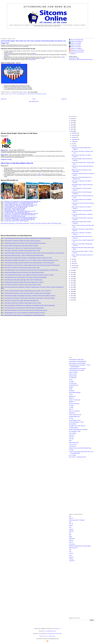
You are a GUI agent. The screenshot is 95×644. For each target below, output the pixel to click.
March (74, 263)
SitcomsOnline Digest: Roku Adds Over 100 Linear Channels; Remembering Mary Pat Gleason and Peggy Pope (33, 42)
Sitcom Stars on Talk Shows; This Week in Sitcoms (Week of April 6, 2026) (22, 268)
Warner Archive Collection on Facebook (78, 429)
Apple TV (71, 518)
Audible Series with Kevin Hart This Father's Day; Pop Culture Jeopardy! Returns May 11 (25, 243)
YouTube (71, 559)
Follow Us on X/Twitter (76, 43)
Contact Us (72, 54)
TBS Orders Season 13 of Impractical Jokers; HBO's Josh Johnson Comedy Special (24, 308)
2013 (72, 283)
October (74, 137)
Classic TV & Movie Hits (75, 400)
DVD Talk (71, 439)
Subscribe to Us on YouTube (77, 50)
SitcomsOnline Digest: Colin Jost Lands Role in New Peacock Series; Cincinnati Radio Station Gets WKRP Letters (31, 270)
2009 (72, 291)
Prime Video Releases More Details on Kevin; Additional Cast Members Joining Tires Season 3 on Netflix (29, 275)
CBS (70, 522)
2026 (72, 119)
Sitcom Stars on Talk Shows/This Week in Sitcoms (81, 60)
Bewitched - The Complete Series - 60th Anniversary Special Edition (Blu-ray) (22, 201)
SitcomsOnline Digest (40, 94)
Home (34, 99)
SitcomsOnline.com (50, 631)
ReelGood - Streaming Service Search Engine (80, 546)
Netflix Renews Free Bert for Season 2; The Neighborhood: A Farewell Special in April (25, 315)
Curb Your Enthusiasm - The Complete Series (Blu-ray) (17, 206)
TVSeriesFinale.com (74, 385)
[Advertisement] (47, 33)
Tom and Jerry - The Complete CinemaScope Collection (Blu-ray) (20, 220)
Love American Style (22, 94)
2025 (72, 121)
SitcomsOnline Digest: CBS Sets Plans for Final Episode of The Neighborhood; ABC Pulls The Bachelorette (30, 305)
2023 (72, 125)
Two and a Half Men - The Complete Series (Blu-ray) (17, 212)
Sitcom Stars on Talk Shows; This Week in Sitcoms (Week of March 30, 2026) (23, 285)
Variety (43, 58)
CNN (63, 57)
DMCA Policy (52, 636)
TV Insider (71, 381)
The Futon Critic (73, 383)
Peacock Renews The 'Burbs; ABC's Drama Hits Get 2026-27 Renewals (21, 246)
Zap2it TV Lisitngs (73, 372)
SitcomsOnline (32, 59)
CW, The (71, 524)
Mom (30, 94)
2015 (72, 279)
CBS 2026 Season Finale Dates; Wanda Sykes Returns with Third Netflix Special (23, 280)
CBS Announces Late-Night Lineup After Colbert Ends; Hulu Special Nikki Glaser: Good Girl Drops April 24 (29, 263)
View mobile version (34, 101)
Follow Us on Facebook (76, 42)
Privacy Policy (44, 636)
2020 (72, 131)
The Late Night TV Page (75, 431)
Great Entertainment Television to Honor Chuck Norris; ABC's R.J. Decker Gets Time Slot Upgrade (28, 293)
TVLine (71, 380)
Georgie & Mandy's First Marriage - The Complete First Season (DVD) (21, 205)
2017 (72, 275)
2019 (72, 270)
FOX (70, 527)
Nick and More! (73, 424)
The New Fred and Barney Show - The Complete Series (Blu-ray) (20, 218)
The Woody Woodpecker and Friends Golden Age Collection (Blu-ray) (21, 217)
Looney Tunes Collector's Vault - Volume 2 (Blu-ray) (16, 221)
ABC (70, 516)
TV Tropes (71, 450)
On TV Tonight (72, 455)
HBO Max (71, 531)
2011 (72, 287)
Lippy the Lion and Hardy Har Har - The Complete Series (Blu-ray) (20, 215)
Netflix (70, 537)
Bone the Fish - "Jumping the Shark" (78, 457)
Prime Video (72, 544)
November (75, 135)
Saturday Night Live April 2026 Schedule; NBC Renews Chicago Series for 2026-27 (24, 282)
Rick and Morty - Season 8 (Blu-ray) (13, 210)
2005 (72, 300)
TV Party (71, 418)
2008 (72, 294)
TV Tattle (71, 407)
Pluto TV (71, 542)
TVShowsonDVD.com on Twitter (77, 370)
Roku (33, 94)
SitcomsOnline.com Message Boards (78, 361)
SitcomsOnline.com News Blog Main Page (50, 634)
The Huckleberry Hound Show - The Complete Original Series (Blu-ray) (21, 203)
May (73, 259)
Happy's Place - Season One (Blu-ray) (13, 209)
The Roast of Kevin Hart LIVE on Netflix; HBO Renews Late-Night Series (22, 301)
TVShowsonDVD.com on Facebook (77, 369)
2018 (72, 272)
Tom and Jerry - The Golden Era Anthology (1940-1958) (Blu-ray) (20, 214)
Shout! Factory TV (73, 548)
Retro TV (71, 409)
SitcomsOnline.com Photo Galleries (77, 363)
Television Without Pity (74, 417)
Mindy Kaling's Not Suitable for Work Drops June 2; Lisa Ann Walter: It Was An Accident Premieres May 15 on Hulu (31, 260)
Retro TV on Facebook (74, 411)
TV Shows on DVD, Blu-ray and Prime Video (40, 223)
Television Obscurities (74, 404)
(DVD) (32, 206)
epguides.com (72, 396)
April (73, 261)
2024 (72, 123)
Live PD (14, 94)
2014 (72, 281)
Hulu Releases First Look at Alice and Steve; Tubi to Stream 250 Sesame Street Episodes (26, 277)
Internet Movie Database (75, 392)
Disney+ (71, 526)
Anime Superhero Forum (75, 420)
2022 (72, 127)
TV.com (71, 394)
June (73, 146)
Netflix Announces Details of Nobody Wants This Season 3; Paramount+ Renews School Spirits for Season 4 (30, 296)
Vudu (70, 555)
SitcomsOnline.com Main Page (76, 359)
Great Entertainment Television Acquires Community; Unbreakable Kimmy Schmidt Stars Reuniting (28, 238)
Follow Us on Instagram (76, 48)
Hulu (70, 533)
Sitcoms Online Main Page (76, 40)
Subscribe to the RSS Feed (77, 52)
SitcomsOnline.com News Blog (47, 7)
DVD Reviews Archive (56, 223)
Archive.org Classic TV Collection (77, 520)
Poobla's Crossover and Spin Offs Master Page (80, 448)
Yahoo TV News (73, 374)
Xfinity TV (71, 557)
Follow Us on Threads (76, 47)
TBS (70, 550)
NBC (70, 535)
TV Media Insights (73, 428)
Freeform (71, 529)
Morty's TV (71, 398)
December (75, 133)
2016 (72, 277)
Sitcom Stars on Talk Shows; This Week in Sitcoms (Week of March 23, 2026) (23, 303)
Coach (7, 94)
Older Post (64, 99)
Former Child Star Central (75, 415)
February (74, 265)
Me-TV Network (73, 433)
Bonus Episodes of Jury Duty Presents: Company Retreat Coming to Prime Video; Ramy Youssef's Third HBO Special (32, 265)
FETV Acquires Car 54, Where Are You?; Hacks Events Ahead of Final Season (23, 248)
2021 (72, 129)
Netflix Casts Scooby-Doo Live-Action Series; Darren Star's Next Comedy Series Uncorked (26, 310)
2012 (72, 285)
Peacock (71, 540)
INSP (70, 441)
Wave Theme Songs (74, 442)
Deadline (34, 53)
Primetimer (72, 391)
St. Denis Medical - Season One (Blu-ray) (14, 207)
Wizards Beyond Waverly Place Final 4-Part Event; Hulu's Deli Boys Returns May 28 (24, 272)
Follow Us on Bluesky (76, 45)
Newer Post (4, 99)
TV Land (71, 553)
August (74, 142)
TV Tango (71, 405)
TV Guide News (73, 378)
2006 (72, 298)
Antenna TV (72, 435)
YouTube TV (72, 561)
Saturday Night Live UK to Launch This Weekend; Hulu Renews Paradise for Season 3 (25, 313)
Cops (10, 94)
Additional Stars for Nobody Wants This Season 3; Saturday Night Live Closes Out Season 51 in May (28, 258)
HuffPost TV (72, 402)
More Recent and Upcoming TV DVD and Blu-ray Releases (15, 223)
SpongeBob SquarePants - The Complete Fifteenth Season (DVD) (20, 211)
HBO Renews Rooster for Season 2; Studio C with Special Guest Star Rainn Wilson (24, 255)
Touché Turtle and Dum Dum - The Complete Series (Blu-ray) (19, 204)
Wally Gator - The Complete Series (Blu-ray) (15, 216)
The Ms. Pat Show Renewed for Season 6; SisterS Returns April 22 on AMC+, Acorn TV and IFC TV (28, 291)
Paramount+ (72, 539)
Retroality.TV (72, 413)
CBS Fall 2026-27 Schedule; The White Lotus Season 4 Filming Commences (23, 241)
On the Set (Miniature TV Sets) (76, 422)
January (74, 268)
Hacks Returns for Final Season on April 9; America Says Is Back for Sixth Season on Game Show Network (30, 298)
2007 (72, 296)
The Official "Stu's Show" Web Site (77, 426)
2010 (72, 289)
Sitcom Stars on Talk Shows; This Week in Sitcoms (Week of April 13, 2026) (22, 251)
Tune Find (71, 437)
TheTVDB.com (72, 446)
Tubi (70, 552)
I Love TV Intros (73, 444)
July (73, 144)
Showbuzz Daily (73, 376)
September (75, 139)
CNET (11, 52)
